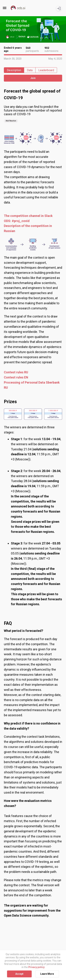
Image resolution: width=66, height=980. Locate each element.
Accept (19, 974)
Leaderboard (46, 70)
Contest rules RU (16, 372)
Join (33, 78)
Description (14, 70)
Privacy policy (36, 967)
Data (30, 70)
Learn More (47, 974)
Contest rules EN (16, 377)
